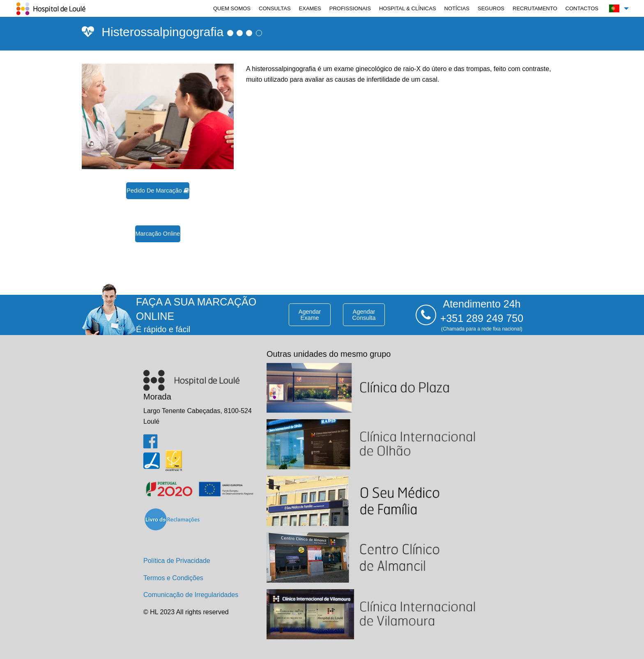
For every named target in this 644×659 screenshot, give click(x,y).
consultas (275, 8)
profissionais (350, 8)
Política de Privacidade (177, 561)
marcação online (158, 234)
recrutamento (535, 8)
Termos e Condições (173, 578)
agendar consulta (364, 315)
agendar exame (310, 315)
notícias (457, 8)
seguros (491, 8)
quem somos (232, 8)
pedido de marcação (158, 191)
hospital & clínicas (408, 8)
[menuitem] (232, 8)
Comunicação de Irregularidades (191, 595)
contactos (582, 8)
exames (310, 8)
